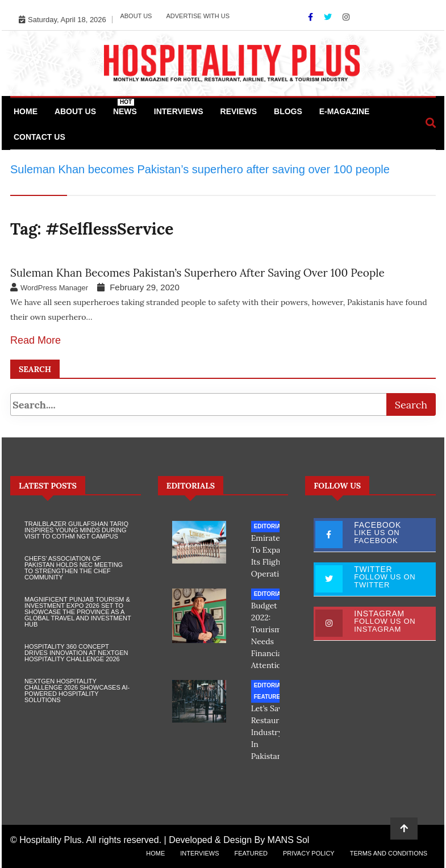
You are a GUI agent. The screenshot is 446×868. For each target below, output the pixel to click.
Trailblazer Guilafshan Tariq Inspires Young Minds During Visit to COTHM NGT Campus (76, 530)
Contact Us (39, 137)
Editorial (269, 526)
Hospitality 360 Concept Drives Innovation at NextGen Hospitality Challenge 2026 (76, 653)
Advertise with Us (198, 16)
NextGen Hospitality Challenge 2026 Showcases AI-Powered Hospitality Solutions (77, 690)
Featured (269, 697)
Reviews (239, 111)
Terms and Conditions (389, 853)
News (125, 107)
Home (26, 111)
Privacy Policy (309, 853)
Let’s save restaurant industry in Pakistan (271, 732)
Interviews (179, 111)
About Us (136, 16)
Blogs (288, 111)
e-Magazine (345, 111)
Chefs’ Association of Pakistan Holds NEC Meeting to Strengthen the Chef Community (74, 568)
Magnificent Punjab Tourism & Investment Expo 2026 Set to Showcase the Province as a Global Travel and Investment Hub (78, 612)
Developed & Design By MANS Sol (239, 840)
